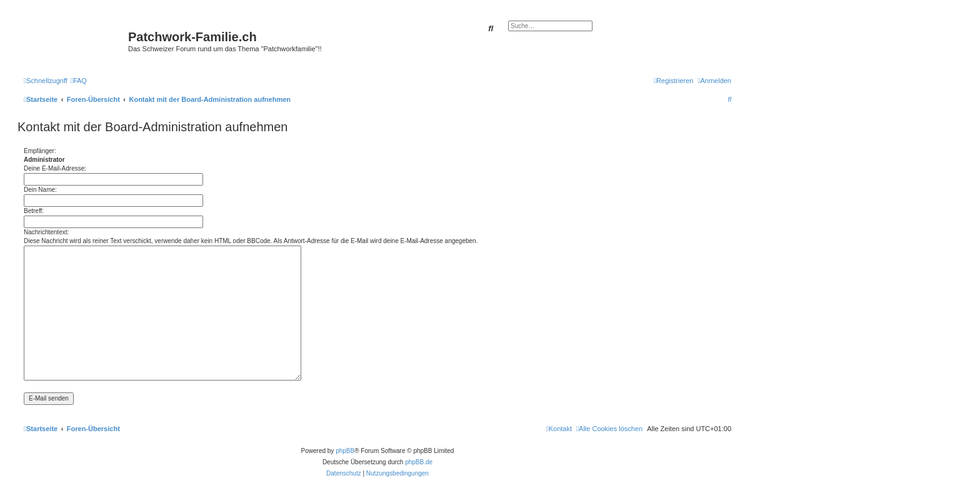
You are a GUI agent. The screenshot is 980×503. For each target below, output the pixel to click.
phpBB (345, 451)
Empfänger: (40, 151)
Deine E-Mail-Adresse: (55, 168)
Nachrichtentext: (46, 232)
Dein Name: (40, 190)
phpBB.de (419, 462)
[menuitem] (79, 81)
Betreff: (34, 211)
